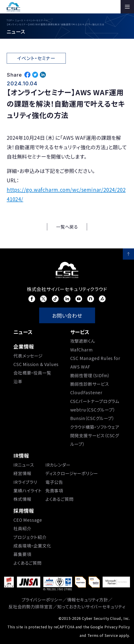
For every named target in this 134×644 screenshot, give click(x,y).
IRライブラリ (25, 482)
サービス (80, 332)
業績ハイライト (28, 491)
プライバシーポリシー (42, 600)
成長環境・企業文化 (32, 546)
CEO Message (28, 520)
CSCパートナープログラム (95, 401)
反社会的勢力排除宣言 (31, 607)
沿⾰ (18, 381)
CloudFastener (86, 392)
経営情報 (22, 473)
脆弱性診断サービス (90, 384)
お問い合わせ (67, 315)
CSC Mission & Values (36, 364)
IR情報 (21, 455)
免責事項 (54, 491)
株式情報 (22, 499)
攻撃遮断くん (83, 341)
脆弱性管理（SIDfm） (90, 375)
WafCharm (82, 350)
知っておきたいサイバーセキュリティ (91, 607)
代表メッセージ (28, 356)
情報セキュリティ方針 (88, 600)
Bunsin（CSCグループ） (92, 418)
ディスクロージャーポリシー (72, 473)
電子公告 (54, 482)
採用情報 (24, 510)
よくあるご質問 (60, 499)
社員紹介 (22, 528)
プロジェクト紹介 (30, 537)
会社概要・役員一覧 (32, 373)
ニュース (23, 332)
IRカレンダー (58, 465)
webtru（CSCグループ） (93, 410)
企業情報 (24, 346)
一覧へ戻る (67, 227)
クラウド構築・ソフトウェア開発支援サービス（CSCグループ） (95, 436)
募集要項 (22, 554)
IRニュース (24, 465)
